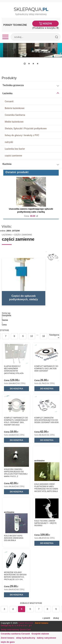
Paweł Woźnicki (26, 623)
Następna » (54, 336)
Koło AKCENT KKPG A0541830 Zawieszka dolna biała (14, 538)
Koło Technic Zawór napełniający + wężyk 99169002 (45, 523)
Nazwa (5, 320)
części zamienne (13, 156)
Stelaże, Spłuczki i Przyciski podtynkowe (26, 129)
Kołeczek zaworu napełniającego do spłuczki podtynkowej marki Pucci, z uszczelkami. (16, 474)
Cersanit (9, 101)
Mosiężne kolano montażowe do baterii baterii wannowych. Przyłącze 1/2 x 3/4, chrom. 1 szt (15, 577)
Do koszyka (17, 389)
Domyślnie (6, 315)
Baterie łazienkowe (15, 108)
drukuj (56, 618)
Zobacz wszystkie (31, 603)
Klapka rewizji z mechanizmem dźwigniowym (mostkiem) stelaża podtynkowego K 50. (14, 371)
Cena (4, 325)
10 (32, 336)
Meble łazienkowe (14, 122)
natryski (9, 142)
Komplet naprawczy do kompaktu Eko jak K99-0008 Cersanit (46, 369)
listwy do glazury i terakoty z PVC (22, 135)
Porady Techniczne (15, 25)
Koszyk (48, 24)
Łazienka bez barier (15, 149)
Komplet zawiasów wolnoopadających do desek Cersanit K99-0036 (47, 420)
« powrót (46, 618)
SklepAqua (31, 9)
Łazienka (7, 235)
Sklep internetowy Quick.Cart (16, 630)
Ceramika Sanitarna (15, 115)
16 (44, 336)
